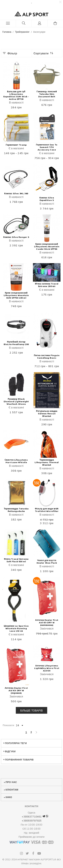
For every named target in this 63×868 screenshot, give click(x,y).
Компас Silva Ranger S (16, 237)
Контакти (31, 806)
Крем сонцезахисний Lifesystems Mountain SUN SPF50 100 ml (16, 295)
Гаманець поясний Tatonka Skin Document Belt (47, 94)
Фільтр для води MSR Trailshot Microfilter (47, 510)
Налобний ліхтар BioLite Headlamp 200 (16, 343)
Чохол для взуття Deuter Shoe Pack (47, 562)
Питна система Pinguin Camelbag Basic (47, 357)
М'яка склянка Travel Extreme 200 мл (47, 285)
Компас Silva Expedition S (47, 199)
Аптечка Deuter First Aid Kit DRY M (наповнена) (47, 623)
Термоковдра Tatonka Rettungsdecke (16, 510)
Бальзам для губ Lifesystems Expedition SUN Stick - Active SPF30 (16, 95)
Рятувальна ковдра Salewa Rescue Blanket (47, 414)
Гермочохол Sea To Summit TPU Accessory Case (47, 147)
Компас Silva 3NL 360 (16, 193)
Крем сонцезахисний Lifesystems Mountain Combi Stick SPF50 (47, 246)
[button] (60, 2)
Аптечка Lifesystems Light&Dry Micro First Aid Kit (47, 668)
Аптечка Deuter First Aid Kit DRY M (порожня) (16, 690)
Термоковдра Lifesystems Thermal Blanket (47, 462)
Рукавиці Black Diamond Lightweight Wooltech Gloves (16, 401)
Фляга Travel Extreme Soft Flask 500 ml (16, 560)
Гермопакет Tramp (16, 145)
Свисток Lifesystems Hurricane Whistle (16, 461)
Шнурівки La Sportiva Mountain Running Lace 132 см (16, 628)
